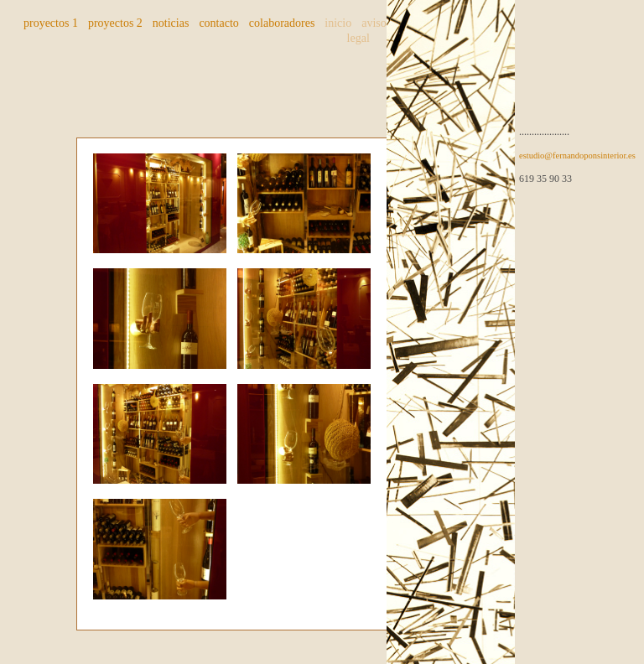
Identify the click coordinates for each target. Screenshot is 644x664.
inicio (338, 23)
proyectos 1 (51, 23)
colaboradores (282, 23)
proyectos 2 (115, 23)
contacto (218, 23)
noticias (171, 23)
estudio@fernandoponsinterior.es (577, 156)
